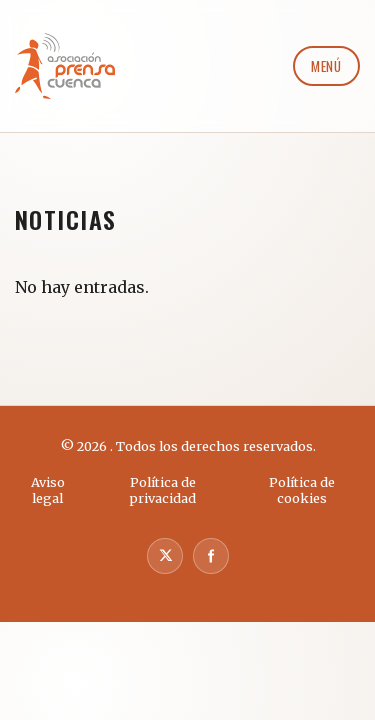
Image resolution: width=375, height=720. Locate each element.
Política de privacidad (162, 490)
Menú (326, 66)
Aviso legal (48, 490)
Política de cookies (302, 490)
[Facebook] (211, 556)
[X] (165, 556)
